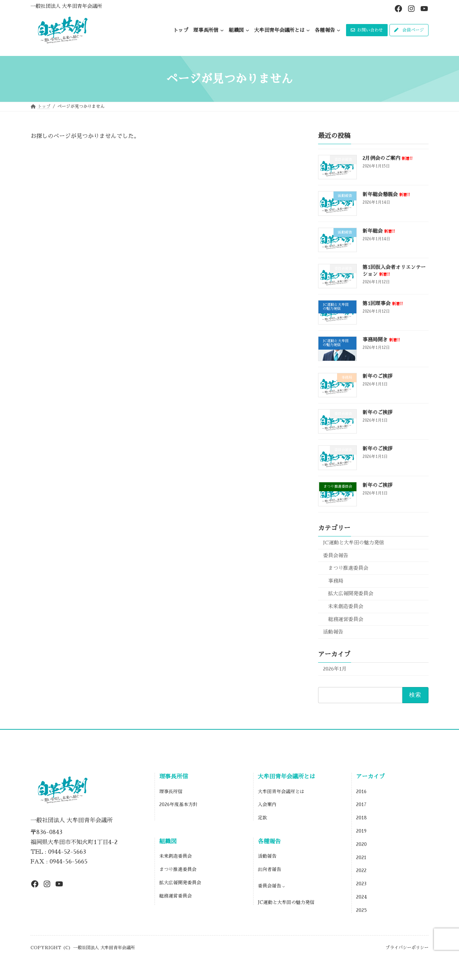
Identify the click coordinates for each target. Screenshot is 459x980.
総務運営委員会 (346, 619)
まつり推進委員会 (348, 568)
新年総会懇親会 (386, 194)
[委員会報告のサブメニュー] (284, 886)
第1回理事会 (383, 303)
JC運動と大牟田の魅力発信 (354, 543)
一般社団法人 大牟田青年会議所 (66, 6)
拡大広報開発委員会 (351, 593)
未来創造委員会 (346, 606)
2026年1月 (335, 669)
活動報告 (333, 632)
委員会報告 (336, 555)
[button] (367, 30)
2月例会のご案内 (387, 158)
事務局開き (381, 340)
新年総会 (379, 231)
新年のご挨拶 (378, 376)
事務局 (336, 581)
